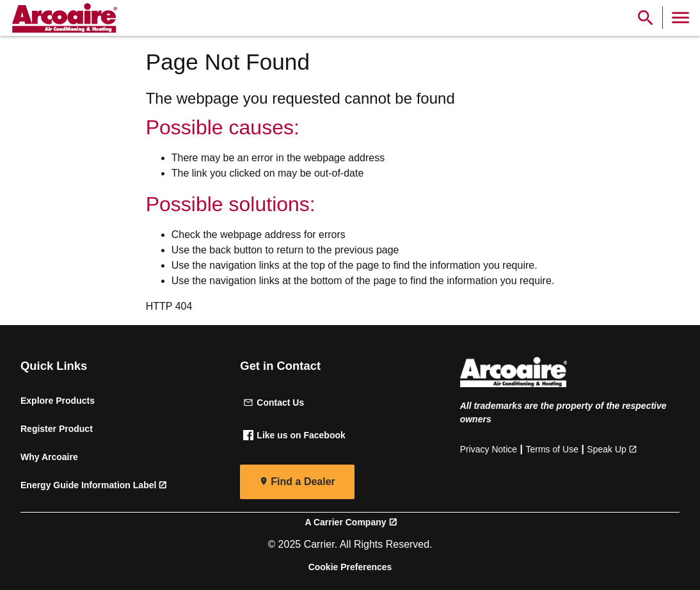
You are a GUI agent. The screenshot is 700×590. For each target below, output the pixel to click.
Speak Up (606, 449)
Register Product (57, 429)
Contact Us (274, 403)
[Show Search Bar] (646, 18)
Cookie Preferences (350, 567)
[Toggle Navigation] (680, 18)
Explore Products (58, 401)
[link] (63, 18)
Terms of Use (552, 449)
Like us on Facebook (294, 435)
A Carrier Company (345, 522)
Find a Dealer (303, 482)
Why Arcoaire (49, 457)
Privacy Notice (489, 449)
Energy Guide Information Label (88, 485)
